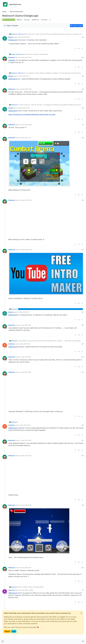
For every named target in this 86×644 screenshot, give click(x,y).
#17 (83, 125)
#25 (83, 372)
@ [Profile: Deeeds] (21, 34)
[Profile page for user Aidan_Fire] (5, 591)
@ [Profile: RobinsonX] (13, 40)
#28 (83, 456)
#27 (83, 440)
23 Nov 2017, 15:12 (26, 200)
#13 (83, 57)
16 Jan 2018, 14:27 (26, 568)
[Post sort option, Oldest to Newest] (11, 26)
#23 (83, 344)
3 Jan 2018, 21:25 (26, 505)
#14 (83, 76)
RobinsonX (14, 34)
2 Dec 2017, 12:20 (25, 344)
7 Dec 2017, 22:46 (26, 440)
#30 (83, 568)
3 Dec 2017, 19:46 (26, 357)
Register (7, 631)
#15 (83, 89)
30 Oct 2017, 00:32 (26, 125)
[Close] (81, 613)
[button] (3, 641)
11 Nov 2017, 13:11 (26, 138)
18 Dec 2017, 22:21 (26, 456)
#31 (83, 590)
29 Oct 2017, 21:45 (24, 108)
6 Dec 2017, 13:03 (25, 425)
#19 (83, 200)
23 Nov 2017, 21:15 (24, 312)
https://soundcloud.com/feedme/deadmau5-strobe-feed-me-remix (32, 114)
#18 (83, 138)
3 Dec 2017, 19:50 (26, 372)
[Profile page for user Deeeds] (5, 38)
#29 (83, 505)
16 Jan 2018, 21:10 (26, 590)
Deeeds (11, 37)
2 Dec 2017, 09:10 (26, 325)
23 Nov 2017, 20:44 (26, 250)
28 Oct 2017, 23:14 (24, 76)
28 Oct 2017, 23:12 (26, 57)
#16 (83, 108)
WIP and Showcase (9, 20)
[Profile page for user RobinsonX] (5, 59)
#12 (83, 37)
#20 (83, 250)
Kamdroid (11, 344)
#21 (83, 312)
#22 (83, 325)
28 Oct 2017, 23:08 (24, 37)
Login (14, 631)
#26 (83, 425)
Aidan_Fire (12, 590)
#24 (83, 357)
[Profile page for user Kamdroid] (5, 345)
